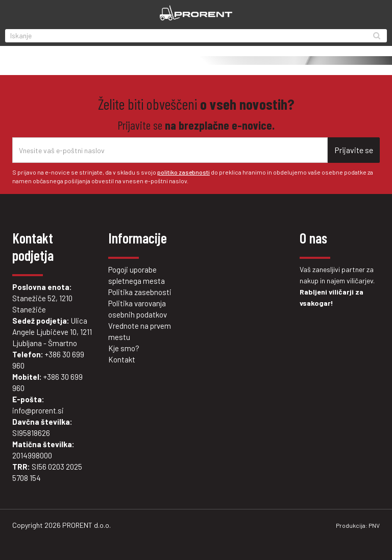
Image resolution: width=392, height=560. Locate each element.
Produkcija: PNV (358, 525)
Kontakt (122, 359)
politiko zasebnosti (183, 172)
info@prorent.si (38, 410)
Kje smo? (124, 348)
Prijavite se (354, 150)
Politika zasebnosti (140, 292)
